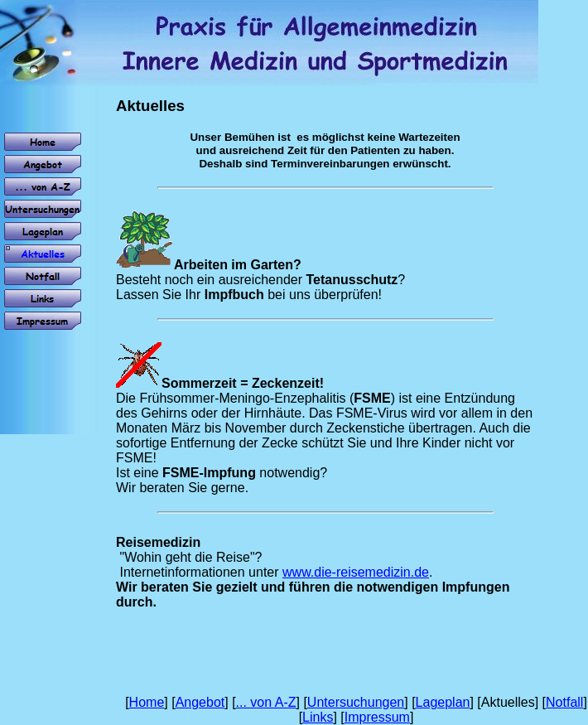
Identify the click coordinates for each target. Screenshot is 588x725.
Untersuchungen (356, 702)
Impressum (377, 717)
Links (318, 717)
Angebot (200, 702)
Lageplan (443, 702)
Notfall (564, 702)
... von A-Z (266, 702)
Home (147, 702)
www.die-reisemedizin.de (356, 572)
